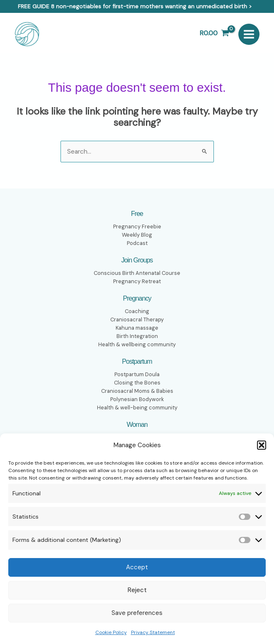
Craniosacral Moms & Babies (137, 391)
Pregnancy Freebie (137, 226)
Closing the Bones (137, 382)
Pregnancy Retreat (137, 281)
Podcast (137, 242)
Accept (137, 567)
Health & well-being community (137, 407)
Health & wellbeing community (137, 344)
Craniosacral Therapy (137, 319)
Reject (137, 590)
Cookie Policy (111, 632)
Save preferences (137, 613)
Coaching (137, 311)
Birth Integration (137, 335)
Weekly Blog (137, 234)
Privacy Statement (153, 632)
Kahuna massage (137, 327)
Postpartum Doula (137, 374)
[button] (262, 445)
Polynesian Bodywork (137, 399)
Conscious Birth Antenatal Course (137, 272)
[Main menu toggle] (249, 34)
